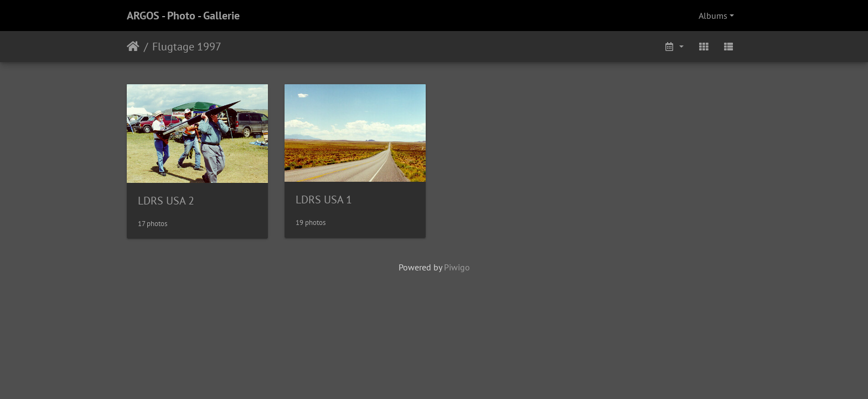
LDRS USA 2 (166, 201)
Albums (713, 16)
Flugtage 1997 (187, 47)
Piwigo (457, 267)
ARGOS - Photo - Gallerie (183, 16)
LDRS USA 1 (324, 199)
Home (133, 47)
